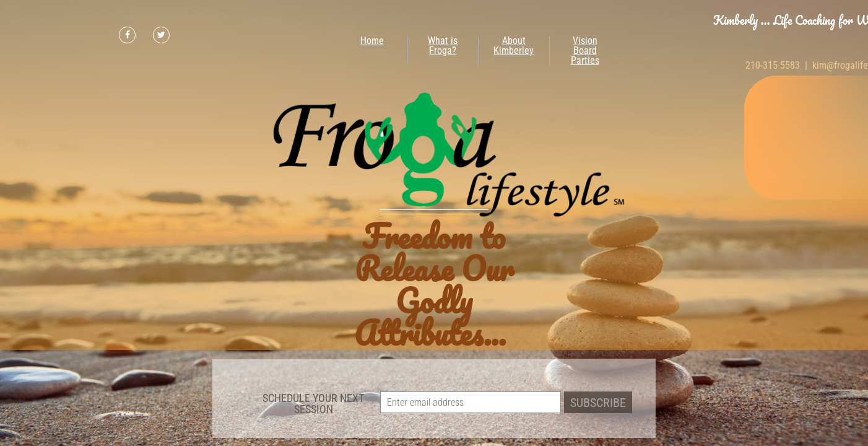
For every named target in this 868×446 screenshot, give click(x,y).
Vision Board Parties (585, 50)
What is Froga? (443, 46)
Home (372, 41)
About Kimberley (514, 46)
